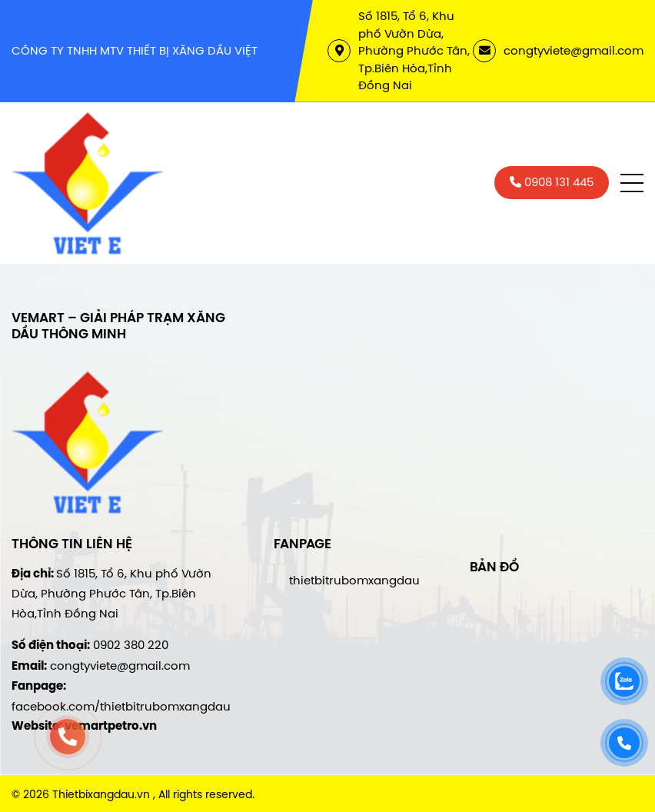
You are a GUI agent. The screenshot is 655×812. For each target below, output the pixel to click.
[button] (632, 183)
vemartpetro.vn (111, 726)
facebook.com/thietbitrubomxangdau (121, 706)
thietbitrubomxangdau (354, 580)
